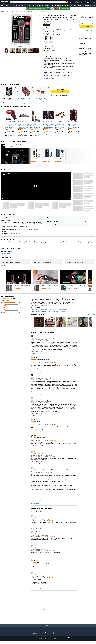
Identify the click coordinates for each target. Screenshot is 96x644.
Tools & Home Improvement (6, 11)
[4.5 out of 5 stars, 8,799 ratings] (34, 128)
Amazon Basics (16, 5)
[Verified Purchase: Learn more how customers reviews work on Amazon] (52, 341)
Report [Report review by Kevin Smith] (41, 432)
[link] (26, 91)
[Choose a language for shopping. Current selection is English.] (48, 633)
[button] (3, 6)
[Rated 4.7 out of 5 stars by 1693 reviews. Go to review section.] (48, 162)
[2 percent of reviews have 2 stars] (11, 310)
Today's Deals (35, 5)
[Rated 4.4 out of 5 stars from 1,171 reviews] (22, 288)
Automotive (93, 5)
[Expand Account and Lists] (83, 3)
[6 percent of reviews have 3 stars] (11, 307)
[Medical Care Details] (12, 6)
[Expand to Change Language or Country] (52, 633)
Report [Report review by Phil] (41, 464)
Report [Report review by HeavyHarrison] (41, 394)
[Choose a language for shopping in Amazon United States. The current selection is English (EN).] (71, 2)
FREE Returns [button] (47, 33)
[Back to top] (48, 627)
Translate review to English (36, 528)
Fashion (79, 5)
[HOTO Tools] (3, 146)
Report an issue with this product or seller (53, 81)
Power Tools (23, 11)
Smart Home (70, 5)
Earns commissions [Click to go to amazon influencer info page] (18, 173)
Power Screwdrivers (41, 11)
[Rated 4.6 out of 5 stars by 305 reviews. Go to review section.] (37, 162)
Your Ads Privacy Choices (63, 637)
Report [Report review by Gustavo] (32, 526)
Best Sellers (24, 5)
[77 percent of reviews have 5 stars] (11, 303)
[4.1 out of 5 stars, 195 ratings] (71, 128)
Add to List (82, 44)
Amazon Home (86, 5)
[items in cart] (92, 2)
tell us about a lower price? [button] (17, 234)
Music (75, 5)
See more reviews (35, 504)
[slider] (34, 199)
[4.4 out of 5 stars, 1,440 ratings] (59, 128)
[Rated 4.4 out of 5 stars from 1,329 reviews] (49, 288)
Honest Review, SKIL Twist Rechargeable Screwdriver (17, 175)
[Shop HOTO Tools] (12, 147)
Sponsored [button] (92, 165)
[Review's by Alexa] (10, 173)
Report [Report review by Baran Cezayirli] (32, 542)
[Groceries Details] (50, 6)
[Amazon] (5, 2)
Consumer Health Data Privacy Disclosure (49, 637)
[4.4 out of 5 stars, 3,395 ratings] (22, 128)
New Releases (58, 5)
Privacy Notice (38, 637)
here (26, 227)
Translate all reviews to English (38, 512)
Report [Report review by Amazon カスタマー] (32, 586)
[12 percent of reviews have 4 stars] (11, 305)
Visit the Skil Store (47, 22)
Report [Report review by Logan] (41, 416)
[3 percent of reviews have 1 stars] (11, 312)
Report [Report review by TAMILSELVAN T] (32, 569)
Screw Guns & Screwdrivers (32, 11)
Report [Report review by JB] (32, 555)
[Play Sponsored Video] (18, 277)
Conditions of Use (31, 637)
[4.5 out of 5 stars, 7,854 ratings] (47, 128)
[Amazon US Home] (35, 634)
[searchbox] (39, 2)
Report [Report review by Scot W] (41, 354)
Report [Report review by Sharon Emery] (41, 448)
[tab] (34, 309)
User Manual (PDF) (5, 253)
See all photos (91, 314)
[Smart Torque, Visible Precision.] (17, 145)
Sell (52, 5)
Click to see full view (21, 47)
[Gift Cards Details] (44, 6)
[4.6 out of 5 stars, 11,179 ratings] (9, 128)
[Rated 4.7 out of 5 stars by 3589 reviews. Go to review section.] (60, 162)
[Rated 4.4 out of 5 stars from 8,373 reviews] (76, 288)
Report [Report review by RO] (41, 499)
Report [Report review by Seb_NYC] (41, 371)
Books (29, 5)
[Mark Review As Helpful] (34, 354)
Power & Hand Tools (16, 11)
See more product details (49, 78)
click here (35, 229)
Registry (64, 5)
